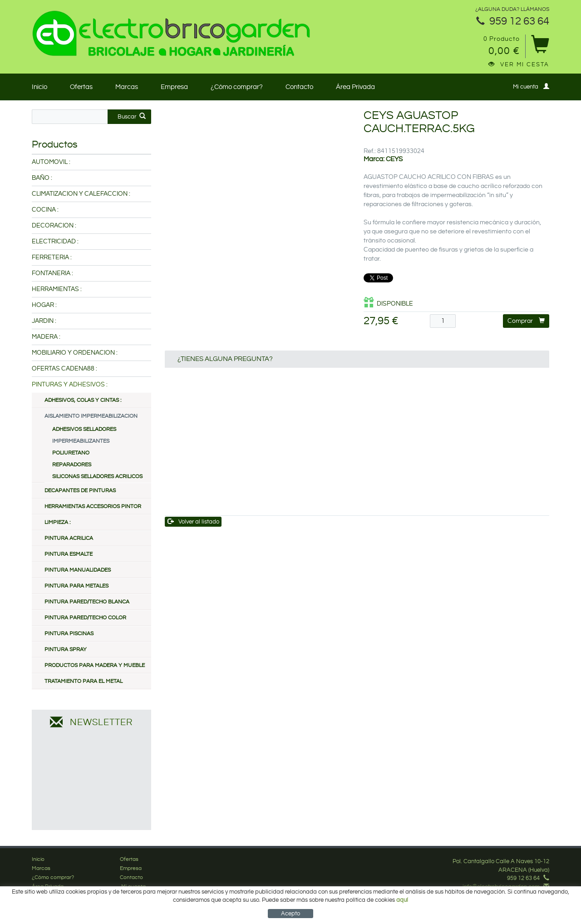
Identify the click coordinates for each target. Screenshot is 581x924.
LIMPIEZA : (57, 522)
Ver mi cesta (519, 64)
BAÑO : (42, 178)
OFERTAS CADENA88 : (64, 369)
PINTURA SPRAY (66, 650)
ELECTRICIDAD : (55, 242)
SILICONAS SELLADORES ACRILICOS (97, 477)
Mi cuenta (531, 86)
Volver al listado (194, 521)
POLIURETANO (71, 453)
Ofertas (81, 87)
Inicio (39, 87)
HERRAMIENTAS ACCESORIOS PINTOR (93, 506)
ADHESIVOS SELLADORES (84, 429)
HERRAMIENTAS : (57, 289)
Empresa (174, 87)
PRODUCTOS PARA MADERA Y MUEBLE (95, 665)
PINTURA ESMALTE (69, 554)
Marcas (127, 87)
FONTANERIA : (52, 273)
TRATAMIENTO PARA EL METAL (84, 681)
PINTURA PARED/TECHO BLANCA (87, 602)
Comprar (526, 321)
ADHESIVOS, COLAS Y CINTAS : (83, 400)
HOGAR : (44, 305)
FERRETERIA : (52, 257)
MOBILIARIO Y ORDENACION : (75, 353)
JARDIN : (44, 321)
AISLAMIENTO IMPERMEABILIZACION (91, 416)
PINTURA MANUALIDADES (78, 570)
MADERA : (46, 337)
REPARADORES (72, 465)
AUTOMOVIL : (51, 162)
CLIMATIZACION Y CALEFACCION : (81, 194)
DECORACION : (54, 226)
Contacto (299, 87)
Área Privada (355, 87)
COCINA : (45, 210)
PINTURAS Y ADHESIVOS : (70, 385)
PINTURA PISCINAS (69, 634)
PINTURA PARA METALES (76, 586)
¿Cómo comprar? (237, 87)
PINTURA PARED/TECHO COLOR (85, 618)
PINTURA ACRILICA (69, 538)
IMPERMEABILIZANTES (81, 441)
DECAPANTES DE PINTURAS (80, 491)
